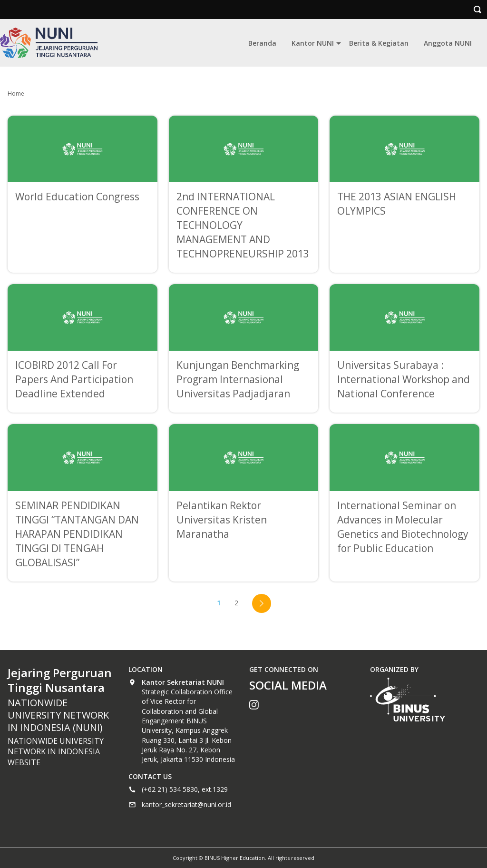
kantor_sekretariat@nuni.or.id (186, 804)
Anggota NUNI (448, 43)
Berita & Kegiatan (379, 43)
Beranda (262, 43)
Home (16, 94)
